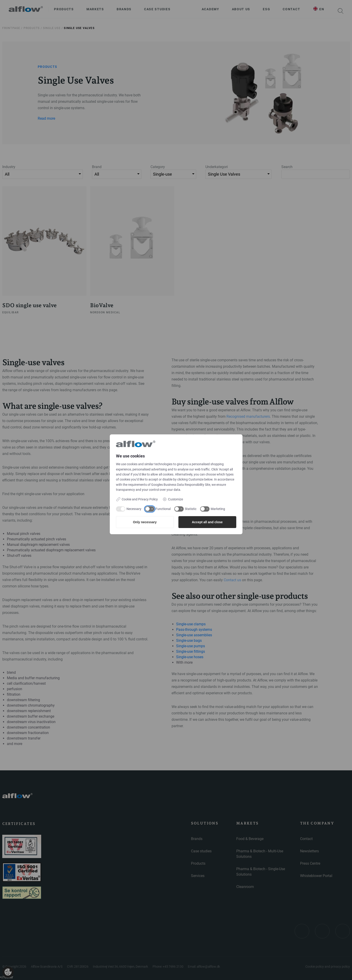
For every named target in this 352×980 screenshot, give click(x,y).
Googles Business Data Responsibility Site (181, 485)
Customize (173, 499)
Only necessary (145, 522)
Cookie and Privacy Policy (137, 499)
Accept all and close (207, 522)
